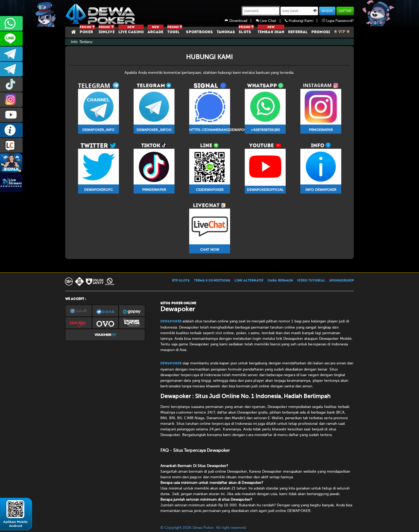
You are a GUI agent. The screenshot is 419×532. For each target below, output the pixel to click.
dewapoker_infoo (11, 54)
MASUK (327, 11)
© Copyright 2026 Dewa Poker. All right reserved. (203, 528)
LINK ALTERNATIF (249, 281)
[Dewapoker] (101, 13)
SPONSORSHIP (342, 281)
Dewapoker (171, 322)
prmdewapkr (11, 84)
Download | (240, 21)
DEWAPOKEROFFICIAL (11, 115)
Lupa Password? (338, 21)
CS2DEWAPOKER (11, 39)
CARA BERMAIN (280, 281)
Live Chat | (271, 21)
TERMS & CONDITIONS (212, 281)
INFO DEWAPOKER (11, 130)
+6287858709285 (11, 23)
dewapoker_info (11, 69)
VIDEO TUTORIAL (311, 281)
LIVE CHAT (11, 145)
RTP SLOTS (181, 281)
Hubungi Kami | (303, 21)
